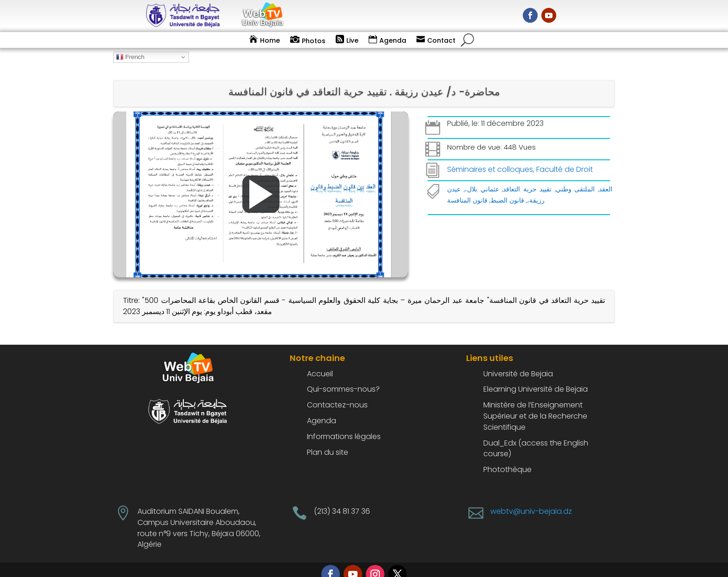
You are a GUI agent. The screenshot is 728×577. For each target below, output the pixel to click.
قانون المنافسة (467, 188)
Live (352, 40)
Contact (441, 40)
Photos (314, 41)
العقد (606, 177)
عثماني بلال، (482, 177)
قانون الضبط (507, 188)
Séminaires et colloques (490, 157)
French (130, 57)
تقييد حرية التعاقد (527, 177)
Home (270, 40)
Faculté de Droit (565, 157)
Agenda (393, 40)
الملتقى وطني (575, 177)
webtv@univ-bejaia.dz (531, 499)
